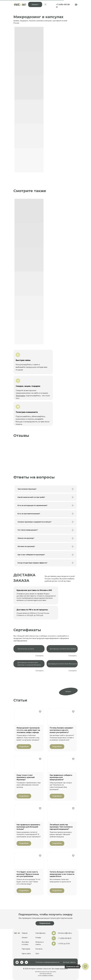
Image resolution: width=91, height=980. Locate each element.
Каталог (68, 692)
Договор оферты (69, 962)
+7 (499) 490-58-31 (65, 938)
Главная (25, 933)
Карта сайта (26, 954)
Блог (37, 954)
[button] (45, 923)
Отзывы (38, 938)
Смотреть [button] (39, 656)
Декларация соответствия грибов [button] (63, 649)
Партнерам (26, 949)
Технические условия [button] (26, 649)
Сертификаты (40, 933)
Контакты (39, 949)
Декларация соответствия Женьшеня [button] (63, 664)
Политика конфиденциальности (47, 962)
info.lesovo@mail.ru (65, 933)
